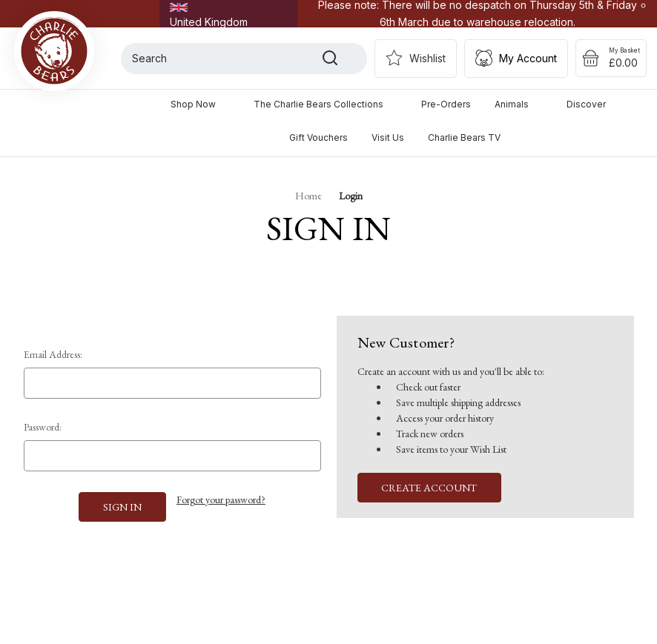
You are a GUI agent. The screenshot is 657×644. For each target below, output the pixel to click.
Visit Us (388, 137)
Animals (519, 104)
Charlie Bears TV (464, 137)
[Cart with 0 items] (611, 59)
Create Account (429, 488)
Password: (43, 427)
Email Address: (53, 354)
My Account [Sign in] (528, 58)
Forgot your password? (221, 499)
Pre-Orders (446, 104)
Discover (593, 104)
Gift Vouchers (318, 137)
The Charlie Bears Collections (326, 104)
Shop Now (200, 104)
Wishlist (427, 58)
